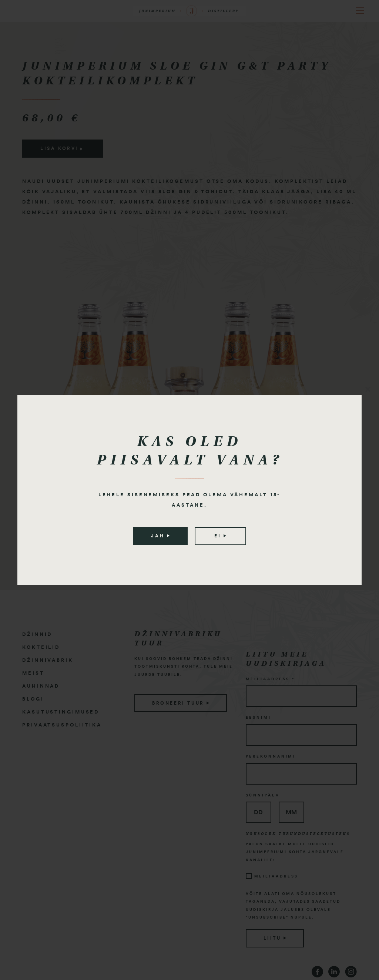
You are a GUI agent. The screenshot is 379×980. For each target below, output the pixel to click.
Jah (160, 536)
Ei (220, 536)
